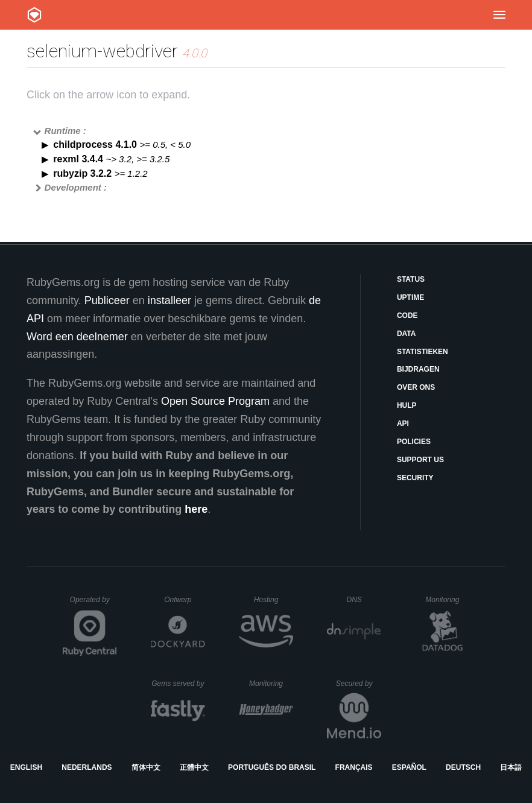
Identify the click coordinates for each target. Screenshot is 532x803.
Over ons (416, 387)
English (26, 767)
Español (409, 767)
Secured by (359, 684)
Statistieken (423, 352)
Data (407, 334)
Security (415, 478)
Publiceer (107, 300)
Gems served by (178, 684)
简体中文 (146, 767)
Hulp (407, 405)
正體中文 (194, 767)
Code (407, 316)
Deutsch (463, 767)
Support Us (420, 460)
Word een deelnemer (77, 337)
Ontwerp (185, 600)
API (403, 424)
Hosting (274, 600)
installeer (169, 300)
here (196, 509)
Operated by (93, 604)
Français (354, 767)
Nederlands (87, 767)
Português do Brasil (272, 767)
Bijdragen (418, 369)
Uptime (410, 297)
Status (411, 279)
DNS (364, 600)
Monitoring (447, 600)
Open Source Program (215, 401)
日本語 (511, 767)
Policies (414, 442)
